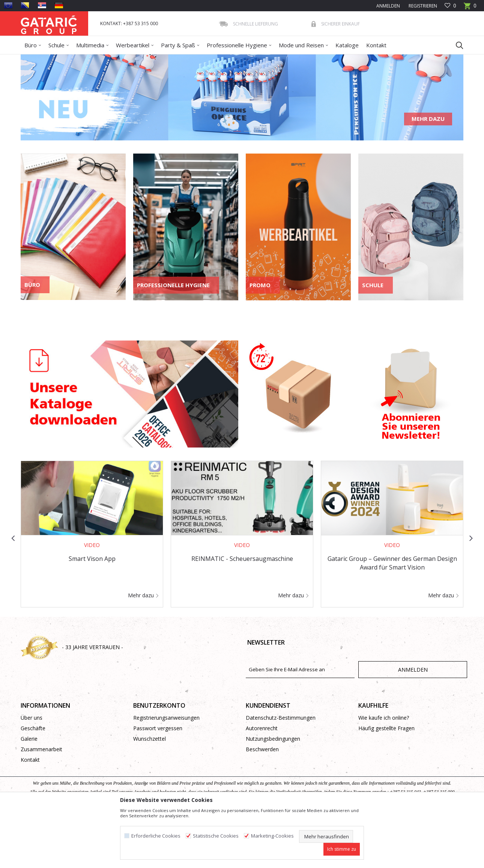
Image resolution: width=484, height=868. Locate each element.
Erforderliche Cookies (156, 836)
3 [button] (247, 187)
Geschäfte (33, 783)
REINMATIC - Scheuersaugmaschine (242, 613)
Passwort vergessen (158, 783)
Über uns (32, 772)
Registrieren (422, 6)
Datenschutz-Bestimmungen (281, 772)
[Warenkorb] (470, 8)
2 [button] (237, 187)
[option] (242, 125)
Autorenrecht (262, 783)
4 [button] (258, 187)
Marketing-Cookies (272, 836)
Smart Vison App (92, 613)
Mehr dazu (428, 173)
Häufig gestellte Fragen (386, 783)
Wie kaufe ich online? (384, 772)
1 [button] (226, 187)
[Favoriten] (450, 6)
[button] (456, 45)
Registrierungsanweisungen (166, 772)
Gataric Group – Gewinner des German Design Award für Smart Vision (392, 617)
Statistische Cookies (216, 836)
